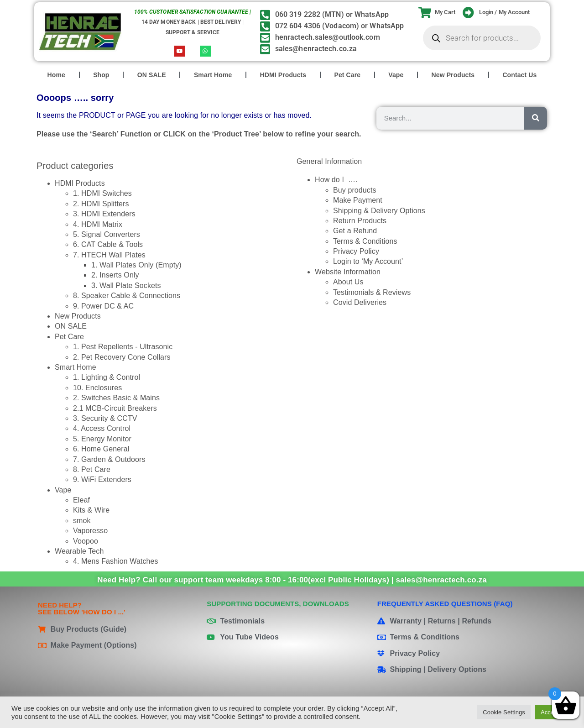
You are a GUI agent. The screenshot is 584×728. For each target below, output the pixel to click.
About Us (348, 282)
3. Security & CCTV (105, 418)
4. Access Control (102, 428)
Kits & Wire (91, 510)
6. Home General (101, 449)
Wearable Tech (79, 551)
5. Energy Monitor (102, 439)
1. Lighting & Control (107, 377)
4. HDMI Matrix (98, 224)
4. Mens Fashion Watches (116, 561)
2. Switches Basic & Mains (116, 398)
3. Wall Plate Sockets (126, 285)
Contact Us (519, 75)
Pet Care (347, 75)
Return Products (360, 221)
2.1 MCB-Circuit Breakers (115, 408)
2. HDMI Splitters (101, 204)
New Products (453, 75)
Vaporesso (90, 531)
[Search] (536, 118)
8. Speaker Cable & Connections (127, 296)
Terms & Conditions (365, 241)
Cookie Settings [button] (504, 712)
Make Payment (358, 200)
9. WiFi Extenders (102, 479)
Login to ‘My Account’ (368, 261)
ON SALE (152, 75)
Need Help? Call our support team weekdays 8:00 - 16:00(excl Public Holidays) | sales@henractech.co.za (292, 580)
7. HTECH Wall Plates (109, 255)
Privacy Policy (356, 251)
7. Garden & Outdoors (109, 459)
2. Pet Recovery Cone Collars (122, 357)
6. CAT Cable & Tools (108, 244)
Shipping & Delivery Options (379, 211)
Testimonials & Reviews (372, 292)
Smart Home (213, 75)
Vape (396, 75)
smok (82, 521)
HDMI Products (283, 75)
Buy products (355, 190)
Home (56, 75)
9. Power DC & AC (103, 306)
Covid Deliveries (360, 302)
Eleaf (81, 500)
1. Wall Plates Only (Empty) (136, 265)
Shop (101, 75)
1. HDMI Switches (102, 193)
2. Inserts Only (115, 275)
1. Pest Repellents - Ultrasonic (123, 347)
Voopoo (86, 541)
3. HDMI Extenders (104, 214)
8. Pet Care (92, 469)
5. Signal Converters (107, 234)
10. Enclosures (97, 388)
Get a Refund (355, 231)
